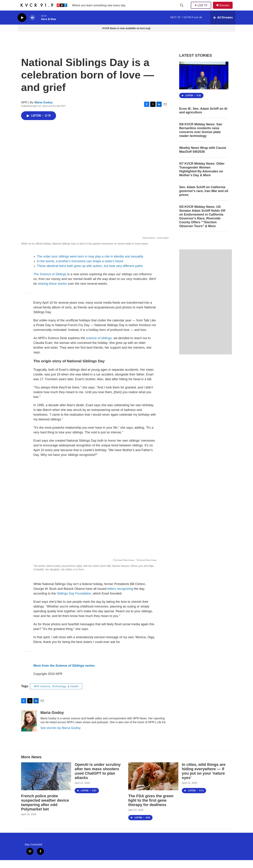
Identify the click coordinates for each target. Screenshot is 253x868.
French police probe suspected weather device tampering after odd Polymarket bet (45, 810)
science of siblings (99, 346)
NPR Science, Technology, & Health (56, 694)
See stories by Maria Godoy (61, 736)
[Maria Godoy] (29, 729)
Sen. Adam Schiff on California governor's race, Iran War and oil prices (204, 199)
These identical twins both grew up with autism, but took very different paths (90, 274)
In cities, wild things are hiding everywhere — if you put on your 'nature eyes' (204, 779)
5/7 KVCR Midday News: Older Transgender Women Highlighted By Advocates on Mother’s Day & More (202, 177)
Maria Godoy (44, 110)
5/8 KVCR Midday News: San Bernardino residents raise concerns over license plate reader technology (201, 138)
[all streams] (223, 25)
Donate (226, 9)
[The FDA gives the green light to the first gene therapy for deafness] (153, 784)
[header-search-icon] (182, 9)
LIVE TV (202, 9)
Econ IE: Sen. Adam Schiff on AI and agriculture (203, 118)
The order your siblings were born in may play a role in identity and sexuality (90, 264)
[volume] (33, 26)
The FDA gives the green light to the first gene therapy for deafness (151, 808)
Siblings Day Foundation (74, 601)
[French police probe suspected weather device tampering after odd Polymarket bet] (46, 784)
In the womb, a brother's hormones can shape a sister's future (80, 269)
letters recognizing (121, 597)
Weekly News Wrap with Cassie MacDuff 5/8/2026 (203, 158)
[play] (22, 26)
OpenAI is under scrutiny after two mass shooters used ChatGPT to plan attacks (98, 779)
